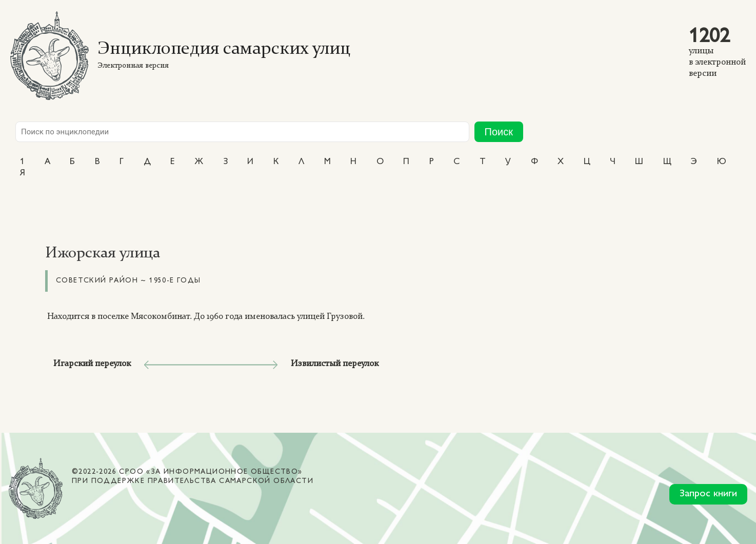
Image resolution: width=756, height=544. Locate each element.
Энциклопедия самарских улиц (224, 49)
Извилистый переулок (335, 364)
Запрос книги (708, 494)
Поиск (499, 132)
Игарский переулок (92, 364)
